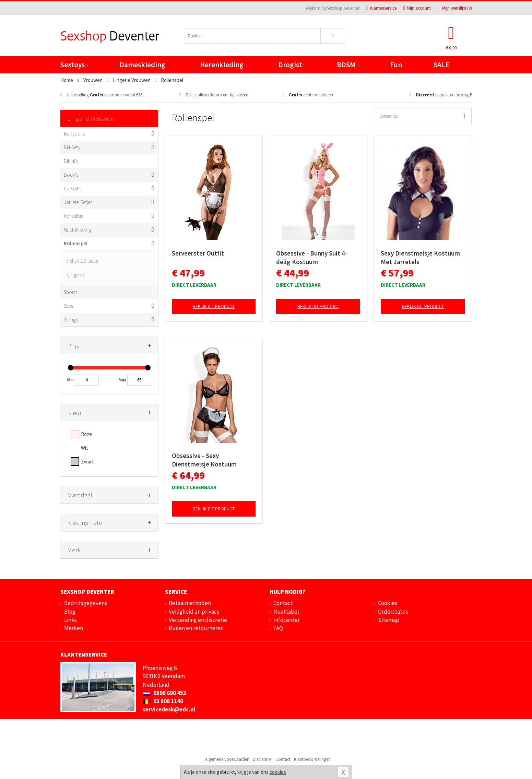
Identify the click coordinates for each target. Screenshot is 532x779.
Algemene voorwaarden (227, 759)
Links (70, 620)
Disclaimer (262, 759)
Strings (71, 320)
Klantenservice (381, 8)
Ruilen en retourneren (196, 628)
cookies (278, 772)
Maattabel (286, 612)
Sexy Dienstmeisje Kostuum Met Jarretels (420, 257)
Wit (85, 448)
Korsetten (74, 216)
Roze (86, 434)
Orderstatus (393, 612)
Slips (68, 306)
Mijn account (417, 8)
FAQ (278, 628)
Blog (70, 612)
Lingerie (75, 275)
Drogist (292, 65)
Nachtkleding (78, 230)
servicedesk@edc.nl (169, 709)
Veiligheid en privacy (194, 612)
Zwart (87, 462)
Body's (71, 175)
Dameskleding (144, 65)
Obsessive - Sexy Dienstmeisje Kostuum (204, 460)
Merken (74, 628)
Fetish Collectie (83, 261)
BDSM (348, 65)
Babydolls (74, 134)
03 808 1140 (163, 701)
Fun (396, 65)
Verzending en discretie (198, 620)
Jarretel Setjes (78, 202)
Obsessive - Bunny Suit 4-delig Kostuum (312, 257)
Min (70, 380)
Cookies (388, 603)
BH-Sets (72, 147)
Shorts (70, 292)
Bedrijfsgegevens (86, 603)
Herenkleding (223, 65)
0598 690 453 (164, 693)
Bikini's (71, 161)
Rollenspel (76, 243)
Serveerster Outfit (198, 253)
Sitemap (389, 620)
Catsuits (72, 188)
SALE (441, 65)
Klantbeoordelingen (312, 759)
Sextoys (74, 65)
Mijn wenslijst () (455, 8)
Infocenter (287, 620)
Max (122, 380)
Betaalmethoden (190, 603)
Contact (283, 603)
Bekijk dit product (214, 306)
